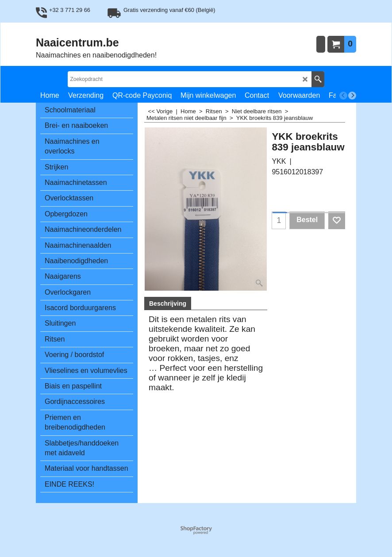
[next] (352, 96)
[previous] (343, 96)
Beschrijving (168, 303)
